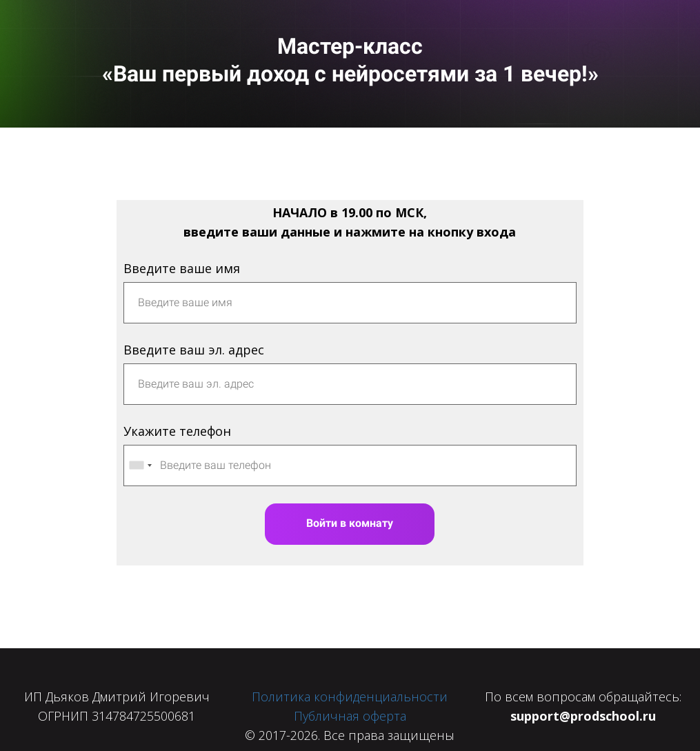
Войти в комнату (350, 523)
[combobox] (140, 465)
